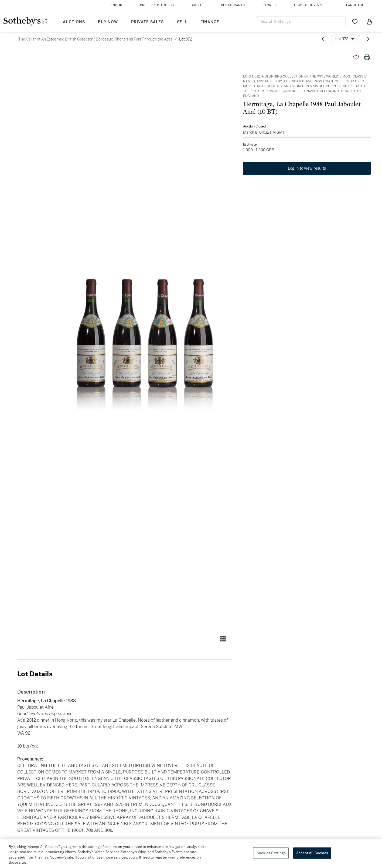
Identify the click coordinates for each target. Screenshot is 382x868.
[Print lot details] (367, 57)
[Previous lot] (323, 39)
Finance (210, 22)
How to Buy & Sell (311, 5)
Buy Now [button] (108, 22)
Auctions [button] (74, 22)
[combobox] (301, 22)
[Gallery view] (223, 639)
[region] (191, 853)
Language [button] (355, 5)
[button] (145, 340)
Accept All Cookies (312, 853)
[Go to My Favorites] (355, 22)
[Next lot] (368, 39)
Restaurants (233, 5)
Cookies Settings (271, 853)
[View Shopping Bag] (369, 22)
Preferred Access (157, 5)
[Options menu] (346, 39)
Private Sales (147, 22)
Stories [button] (270, 5)
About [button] (198, 5)
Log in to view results (307, 169)
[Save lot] (356, 57)
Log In (117, 5)
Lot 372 (186, 39)
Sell (182, 22)
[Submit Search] (339, 22)
